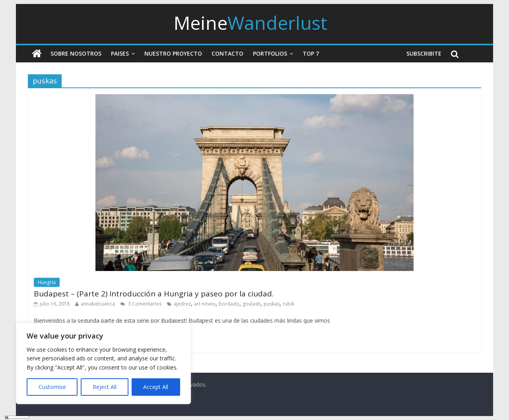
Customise (52, 387)
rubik (288, 304)
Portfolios (270, 53)
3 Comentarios (141, 304)
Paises (120, 53)
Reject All (105, 387)
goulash (252, 304)
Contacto (227, 53)
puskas (272, 304)
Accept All (156, 387)
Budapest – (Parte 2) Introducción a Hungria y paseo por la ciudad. (154, 294)
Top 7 (311, 53)
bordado (229, 304)
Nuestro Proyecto (173, 53)
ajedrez (182, 304)
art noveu (205, 304)
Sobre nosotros (76, 53)
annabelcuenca (98, 304)
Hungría (47, 282)
